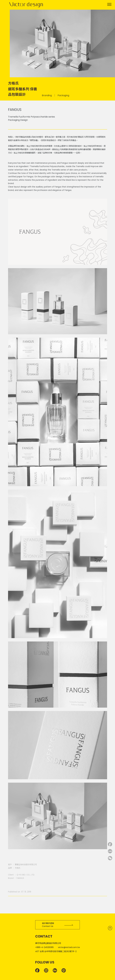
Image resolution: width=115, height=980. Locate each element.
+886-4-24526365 (44, 947)
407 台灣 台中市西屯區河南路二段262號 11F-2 (56, 951)
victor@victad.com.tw (69, 947)
